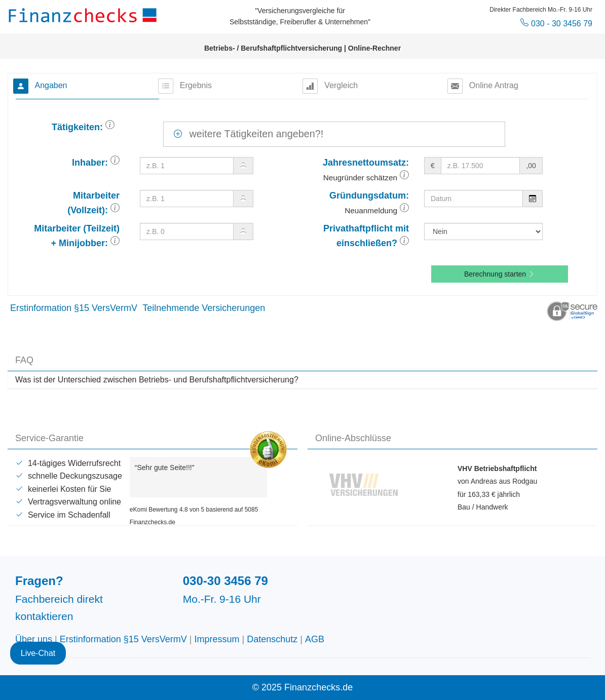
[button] (110, 127)
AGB (315, 639)
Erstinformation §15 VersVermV (74, 308)
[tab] (302, 380)
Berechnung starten (500, 274)
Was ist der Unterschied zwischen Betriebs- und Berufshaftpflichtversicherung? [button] (157, 380)
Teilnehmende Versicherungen (204, 308)
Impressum (217, 639)
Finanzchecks (84, 15)
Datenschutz (272, 639)
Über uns (34, 639)
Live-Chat (38, 653)
